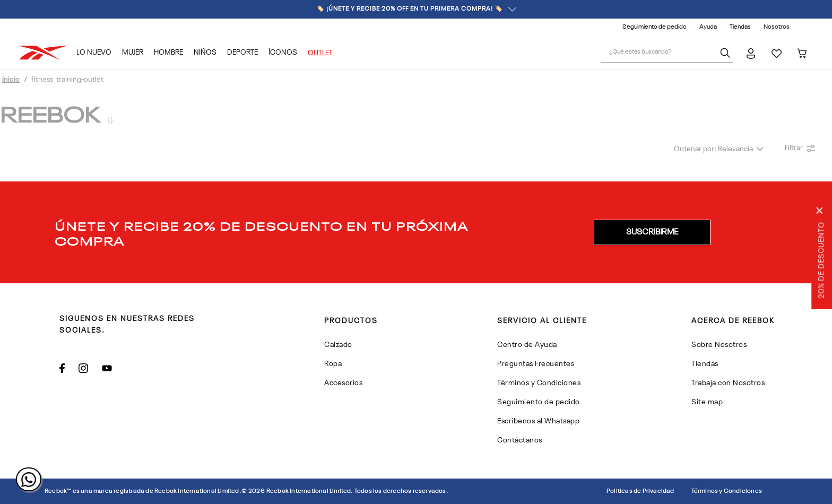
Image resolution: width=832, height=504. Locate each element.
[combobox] (667, 53)
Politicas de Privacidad (640, 491)
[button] (652, 232)
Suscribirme (652, 232)
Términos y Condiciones (727, 491)
